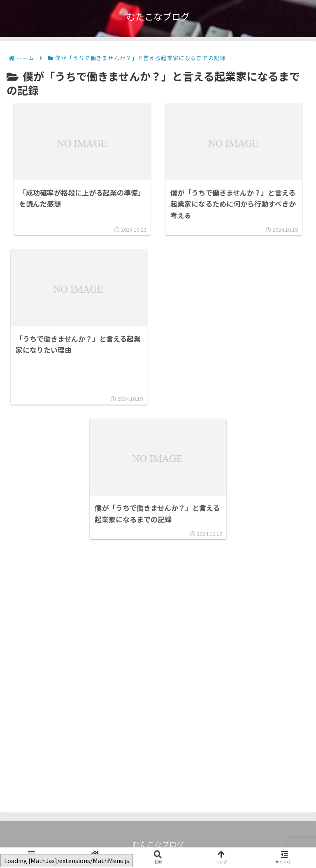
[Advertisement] (230, 327)
